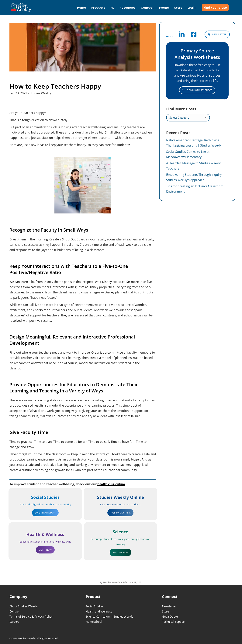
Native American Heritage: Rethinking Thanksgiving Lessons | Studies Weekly (194, 143)
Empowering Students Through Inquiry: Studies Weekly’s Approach (194, 177)
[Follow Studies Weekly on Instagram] (170, 35)
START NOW (45, 550)
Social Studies (95, 606)
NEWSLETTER (217, 34)
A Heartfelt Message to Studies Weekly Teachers (193, 166)
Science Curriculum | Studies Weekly (109, 616)
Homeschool (94, 622)
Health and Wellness (99, 611)
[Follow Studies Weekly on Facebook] (194, 35)
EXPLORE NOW (120, 552)
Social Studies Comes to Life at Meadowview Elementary (188, 154)
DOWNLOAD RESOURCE (197, 90)
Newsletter (169, 606)
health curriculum (111, 484)
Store (165, 611)
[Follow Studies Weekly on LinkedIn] (182, 35)
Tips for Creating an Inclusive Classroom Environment (195, 189)
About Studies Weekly (24, 606)
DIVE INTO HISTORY (45, 513)
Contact (14, 611)
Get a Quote (170, 616)
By (110, 582)
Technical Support (174, 622)
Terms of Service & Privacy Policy (31, 616)
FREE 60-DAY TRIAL (120, 513)
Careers (14, 622)
